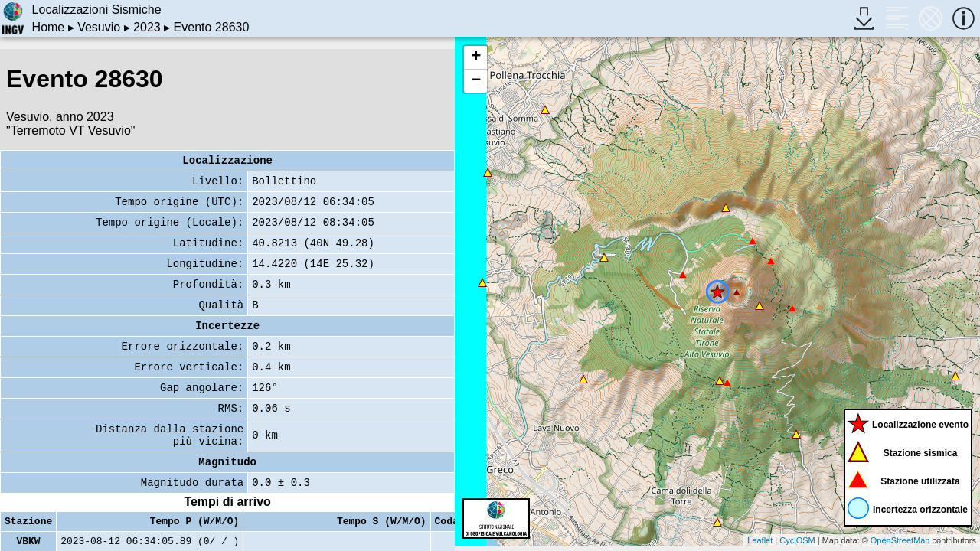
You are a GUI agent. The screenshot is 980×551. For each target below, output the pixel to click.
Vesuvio (99, 27)
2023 (147, 27)
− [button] (476, 81)
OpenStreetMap (900, 540)
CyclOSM (797, 540)
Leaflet (760, 540)
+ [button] (476, 57)
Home (49, 27)
